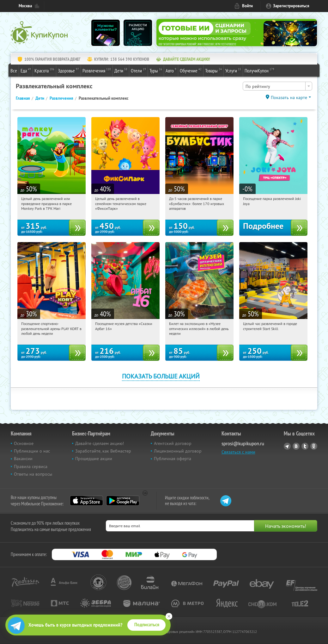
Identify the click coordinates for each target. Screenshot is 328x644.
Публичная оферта (173, 459)
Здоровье (68, 70)
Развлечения (97, 70)
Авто (171, 70)
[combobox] (277, 86)
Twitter (305, 446)
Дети (121, 70)
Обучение (191, 70)
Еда (26, 70)
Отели (138, 70)
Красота (44, 70)
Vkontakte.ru (296, 446)
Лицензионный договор (178, 451)
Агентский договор (173, 443)
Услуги (233, 70)
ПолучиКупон (259, 70)
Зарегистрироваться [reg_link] (291, 6)
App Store (86, 501)
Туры (156, 70)
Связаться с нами (238, 452)
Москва (25, 6)
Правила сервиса (31, 466)
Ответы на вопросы (33, 474)
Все (14, 71)
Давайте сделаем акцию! (100, 443)
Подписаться (147, 625)
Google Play (123, 501)
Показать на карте (289, 97)
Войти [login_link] (247, 6)
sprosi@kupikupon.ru (243, 444)
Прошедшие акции (94, 459)
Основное (24, 443)
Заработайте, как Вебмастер (103, 451)
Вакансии (23, 459)
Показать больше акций (161, 376)
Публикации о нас (32, 451)
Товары (213, 70)
